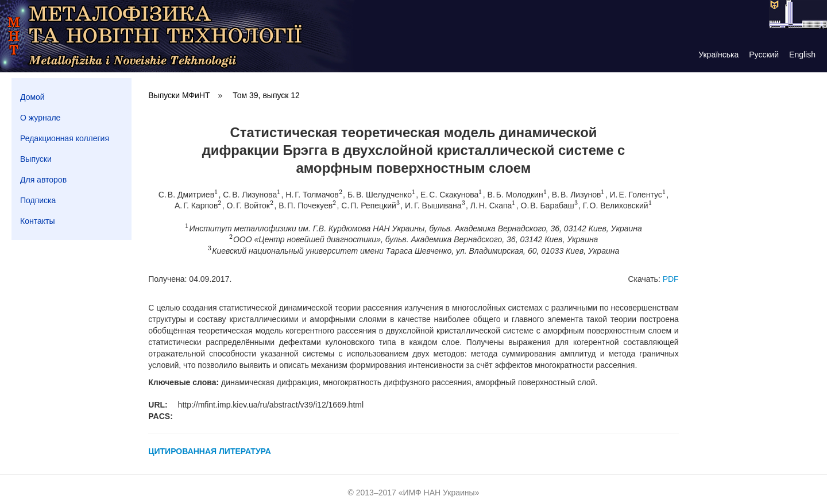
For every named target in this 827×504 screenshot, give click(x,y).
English (802, 55)
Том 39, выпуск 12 (266, 95)
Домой (32, 97)
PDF (671, 279)
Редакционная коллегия (65, 138)
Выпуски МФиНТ (179, 95)
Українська (718, 55)
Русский (764, 55)
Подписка (38, 200)
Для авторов (43, 180)
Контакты (37, 221)
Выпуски (36, 159)
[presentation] (216, 195)
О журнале (40, 118)
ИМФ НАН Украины (439, 493)
